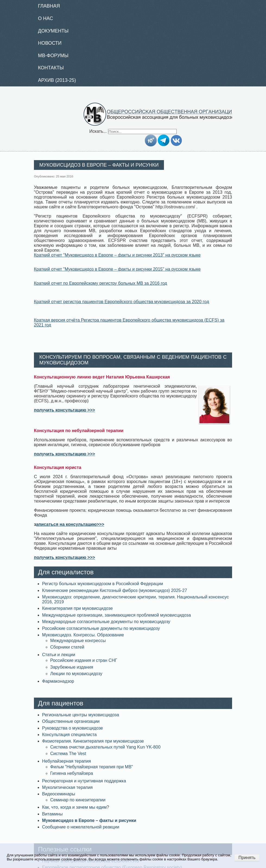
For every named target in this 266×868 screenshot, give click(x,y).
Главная (49, 6)
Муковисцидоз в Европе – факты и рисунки (89, 820)
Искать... (98, 131)
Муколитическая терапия (67, 787)
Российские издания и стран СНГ (84, 660)
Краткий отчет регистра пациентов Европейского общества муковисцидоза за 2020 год (121, 302)
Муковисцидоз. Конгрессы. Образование (83, 635)
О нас (45, 18)
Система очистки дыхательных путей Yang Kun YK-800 (105, 747)
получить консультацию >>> (64, 410)
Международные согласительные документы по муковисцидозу (106, 622)
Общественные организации (71, 721)
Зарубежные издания (72, 667)
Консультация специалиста (69, 735)
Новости (50, 43)
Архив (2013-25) (57, 80)
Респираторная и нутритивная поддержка (84, 781)
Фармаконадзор (58, 681)
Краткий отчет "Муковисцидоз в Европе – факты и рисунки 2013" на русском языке (117, 255)
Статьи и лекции (59, 655)
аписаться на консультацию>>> (70, 524)
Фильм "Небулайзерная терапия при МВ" (92, 767)
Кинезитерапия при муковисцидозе (77, 608)
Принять (247, 858)
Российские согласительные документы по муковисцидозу (101, 628)
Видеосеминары (59, 794)
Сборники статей (67, 647)
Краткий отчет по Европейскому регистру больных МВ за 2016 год (101, 283)
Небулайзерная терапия (66, 761)
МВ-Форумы (53, 56)
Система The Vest (68, 754)
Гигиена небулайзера (72, 773)
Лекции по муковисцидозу (76, 674)
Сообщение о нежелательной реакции (81, 827)
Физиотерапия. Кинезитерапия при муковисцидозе (93, 741)
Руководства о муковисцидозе (72, 728)
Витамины (52, 814)
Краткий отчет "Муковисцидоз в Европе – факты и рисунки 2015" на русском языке (117, 269)
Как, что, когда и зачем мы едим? (76, 807)
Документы (53, 31)
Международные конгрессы (78, 641)
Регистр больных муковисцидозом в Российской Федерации (103, 584)
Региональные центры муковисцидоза (81, 715)
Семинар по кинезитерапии (78, 800)
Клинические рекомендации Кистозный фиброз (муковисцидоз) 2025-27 (115, 590)
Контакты (51, 68)
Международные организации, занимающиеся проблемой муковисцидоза (116, 615)
